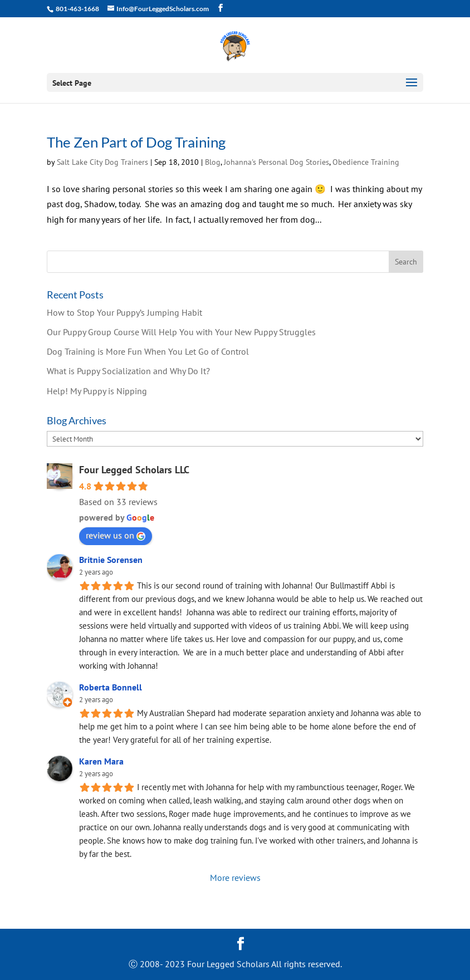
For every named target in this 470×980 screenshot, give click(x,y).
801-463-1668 (77, 9)
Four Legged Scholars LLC (134, 470)
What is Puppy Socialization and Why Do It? (128, 371)
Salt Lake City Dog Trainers (102, 162)
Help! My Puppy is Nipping (97, 391)
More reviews (235, 878)
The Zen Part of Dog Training (136, 142)
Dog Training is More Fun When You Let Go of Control (148, 351)
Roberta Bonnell (111, 687)
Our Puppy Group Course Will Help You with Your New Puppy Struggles (181, 332)
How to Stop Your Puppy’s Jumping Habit (124, 312)
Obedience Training (366, 162)
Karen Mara (101, 761)
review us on (116, 535)
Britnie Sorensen (111, 560)
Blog (213, 162)
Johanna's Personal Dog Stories (276, 162)
